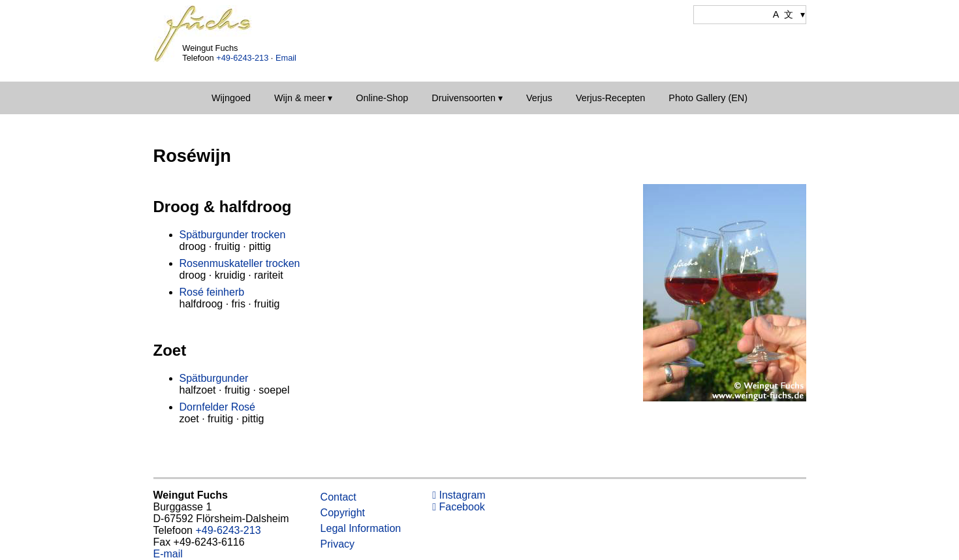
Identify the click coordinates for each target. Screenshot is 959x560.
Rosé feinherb (212, 292)
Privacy (338, 544)
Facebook (459, 507)
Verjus (539, 98)
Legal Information (361, 528)
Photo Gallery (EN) (708, 98)
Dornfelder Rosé (218, 407)
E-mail (168, 554)
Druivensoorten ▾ (467, 98)
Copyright (343, 513)
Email (286, 58)
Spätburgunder (214, 378)
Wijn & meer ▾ (303, 98)
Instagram (459, 495)
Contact (338, 497)
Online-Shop (382, 98)
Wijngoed (231, 98)
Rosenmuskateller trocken (240, 263)
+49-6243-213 (242, 58)
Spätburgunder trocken (233, 235)
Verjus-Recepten (610, 98)
